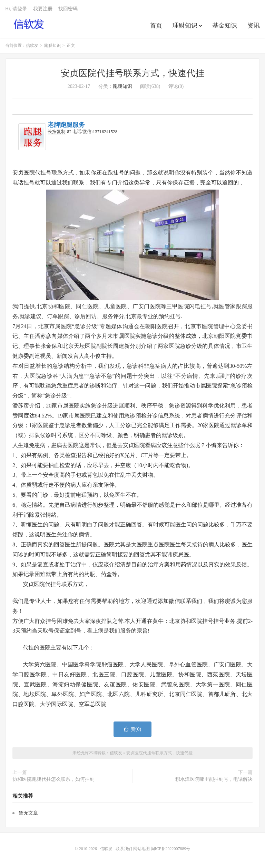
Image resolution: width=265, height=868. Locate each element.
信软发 (29, 24)
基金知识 (225, 26)
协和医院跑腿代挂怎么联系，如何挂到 (53, 779)
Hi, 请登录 (16, 9)
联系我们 (124, 849)
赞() (132, 729)
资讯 (254, 26)
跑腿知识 (52, 46)
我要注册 (43, 9)
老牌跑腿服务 (66, 125)
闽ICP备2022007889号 (171, 849)
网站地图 (141, 849)
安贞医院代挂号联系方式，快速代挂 (132, 73)
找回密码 (68, 9)
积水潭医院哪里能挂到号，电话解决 (214, 779)
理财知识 (185, 26)
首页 (156, 26)
